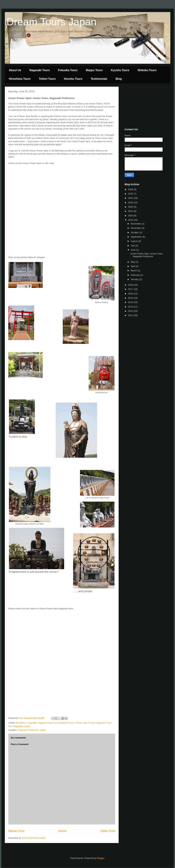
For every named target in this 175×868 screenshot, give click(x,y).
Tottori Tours (47, 79)
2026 (131, 189)
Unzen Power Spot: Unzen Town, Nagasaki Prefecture (147, 255)
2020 (131, 216)
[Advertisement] (142, 106)
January (135, 279)
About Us (15, 70)
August (134, 241)
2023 (131, 202)
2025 (131, 194)
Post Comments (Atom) (34, 838)
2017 (131, 289)
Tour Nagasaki (15, 726)
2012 (131, 311)
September (136, 237)
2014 (131, 302)
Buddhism (21, 723)
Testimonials (99, 79)
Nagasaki (32, 723)
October (135, 232)
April (133, 266)
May (133, 262)
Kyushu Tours (120, 70)
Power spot (81, 723)
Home (62, 831)
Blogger (101, 858)
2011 (131, 315)
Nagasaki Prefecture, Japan (32, 730)
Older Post (108, 831)
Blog (119, 79)
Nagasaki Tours (40, 70)
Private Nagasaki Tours (100, 723)
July (133, 246)
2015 (131, 298)
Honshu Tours (73, 79)
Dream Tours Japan (52, 22)
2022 (131, 207)
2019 (131, 220)
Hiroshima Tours (20, 79)
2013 (131, 307)
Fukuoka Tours (68, 70)
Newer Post (16, 831)
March (134, 271)
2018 (131, 285)
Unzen (27, 726)
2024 (131, 198)
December (136, 224)
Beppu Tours (94, 70)
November (136, 228)
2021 (131, 211)
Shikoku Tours (147, 70)
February (136, 275)
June (133, 250)
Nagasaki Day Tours (48, 723)
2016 (131, 294)
